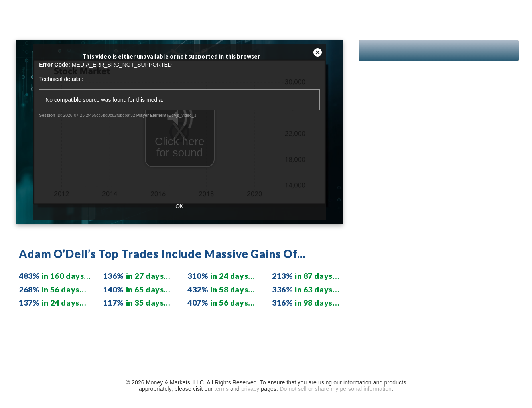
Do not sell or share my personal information (336, 389)
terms (221, 389)
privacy (250, 389)
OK (179, 206)
